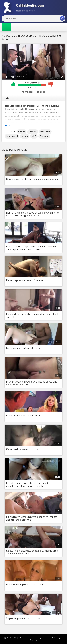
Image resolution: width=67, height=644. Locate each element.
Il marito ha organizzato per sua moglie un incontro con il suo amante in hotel (29, 484)
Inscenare (45, 132)
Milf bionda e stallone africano (23, 348)
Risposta (34, 640)
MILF (34, 136)
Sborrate (44, 136)
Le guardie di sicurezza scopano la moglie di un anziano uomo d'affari (32, 552)
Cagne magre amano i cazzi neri (24, 618)
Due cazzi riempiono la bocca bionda (26, 584)
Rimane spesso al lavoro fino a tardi (26, 280)
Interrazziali (12, 136)
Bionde (22, 132)
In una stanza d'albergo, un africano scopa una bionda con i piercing (32, 383)
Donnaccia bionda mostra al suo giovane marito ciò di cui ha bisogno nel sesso (32, 214)
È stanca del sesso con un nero (23, 449)
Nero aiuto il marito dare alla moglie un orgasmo (33, 179)
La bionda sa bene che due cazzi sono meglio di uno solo (32, 315)
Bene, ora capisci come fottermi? (24, 415)
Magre (25, 136)
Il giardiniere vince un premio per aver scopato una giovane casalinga (32, 518)
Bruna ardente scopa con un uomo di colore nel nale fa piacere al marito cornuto (32, 248)
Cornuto (33, 132)
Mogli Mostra (25, 8)
